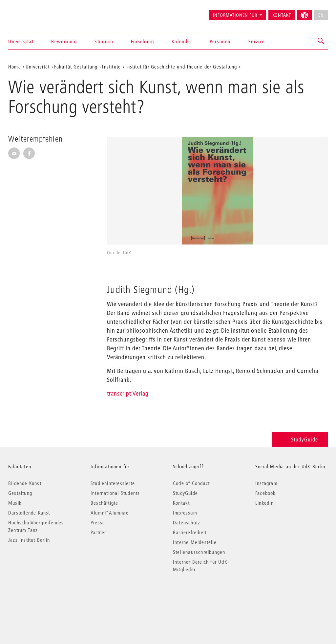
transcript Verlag (128, 393)
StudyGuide (300, 439)
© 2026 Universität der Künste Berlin (42, 597)
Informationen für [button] (235, 15)
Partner (98, 532)
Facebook (266, 493)
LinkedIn (265, 503)
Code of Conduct (191, 483)
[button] (321, 41)
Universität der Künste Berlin (34, 12)
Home (15, 67)
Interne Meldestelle (195, 542)
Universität (21, 41)
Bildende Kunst (25, 483)
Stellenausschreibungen (199, 552)
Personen (220, 41)
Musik (15, 503)
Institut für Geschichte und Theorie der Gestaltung (181, 67)
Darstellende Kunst (29, 513)
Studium (104, 41)
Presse (98, 522)
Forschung (142, 41)
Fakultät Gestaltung (76, 67)
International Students (115, 493)
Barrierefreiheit (190, 532)
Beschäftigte (104, 503)
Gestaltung (20, 493)
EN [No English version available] (321, 15)
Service (257, 41)
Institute (111, 67)
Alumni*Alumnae (110, 513)
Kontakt (282, 15)
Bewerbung (64, 41)
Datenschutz (187, 522)
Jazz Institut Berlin (29, 540)
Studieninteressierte (113, 483)
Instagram (266, 483)
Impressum (185, 513)
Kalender (182, 41)
